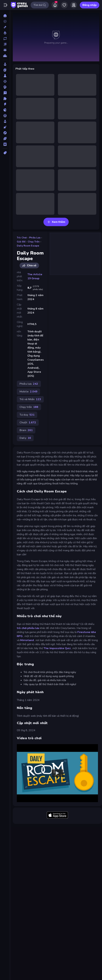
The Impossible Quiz (57, 648)
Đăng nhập (90, 5)
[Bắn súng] (5, 81)
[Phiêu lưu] (5, 133)
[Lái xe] (5, 116)
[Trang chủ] (5, 16)
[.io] (5, 110)
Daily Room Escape (28, 246)
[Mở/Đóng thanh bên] (5, 5)
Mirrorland (27, 640)
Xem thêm (56, 222)
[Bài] (5, 70)
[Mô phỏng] (5, 121)
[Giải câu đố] (5, 93)
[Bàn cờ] (5, 76)
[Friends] (74, 5)
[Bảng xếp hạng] (5, 56)
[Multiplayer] (5, 50)
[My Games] (64, 5)
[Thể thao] (5, 139)
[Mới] (5, 27)
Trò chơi (22, 238)
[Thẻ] (5, 153)
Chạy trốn (34, 242)
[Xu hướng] (5, 33)
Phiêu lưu (35, 238)
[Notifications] (55, 5)
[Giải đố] (5, 99)
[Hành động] (5, 104)
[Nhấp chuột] (5, 127)
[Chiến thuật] (5, 87)
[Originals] (5, 44)
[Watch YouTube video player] (57, 773)
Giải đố (21, 242)
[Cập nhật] (5, 39)
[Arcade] (5, 64)
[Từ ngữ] (5, 144)
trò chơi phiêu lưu (28, 628)
